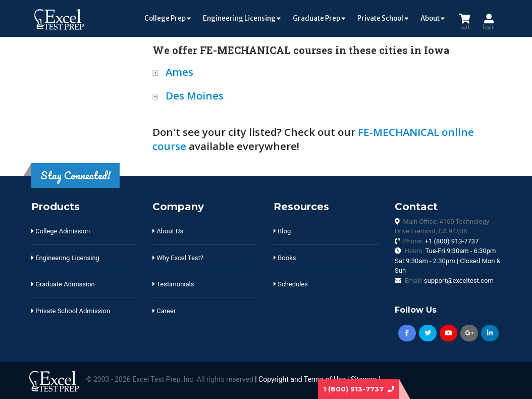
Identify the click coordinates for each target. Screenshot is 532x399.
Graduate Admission (63, 284)
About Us (168, 231)
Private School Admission (71, 311)
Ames (179, 72)
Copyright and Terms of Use (302, 380)
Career (164, 311)
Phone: (441, 241)
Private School (383, 18)
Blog (282, 231)
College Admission (61, 231)
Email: (449, 281)
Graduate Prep (319, 18)
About (433, 18)
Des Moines (195, 95)
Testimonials (173, 284)
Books (285, 258)
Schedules (291, 284)
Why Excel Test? (178, 258)
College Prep (168, 18)
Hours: (448, 261)
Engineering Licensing (242, 18)
